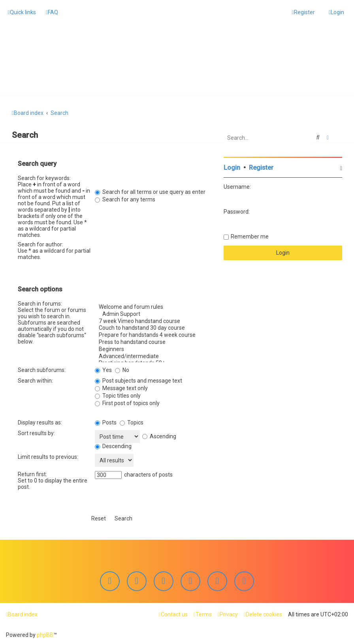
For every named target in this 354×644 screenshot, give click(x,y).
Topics (132, 421)
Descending (113, 445)
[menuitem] (52, 12)
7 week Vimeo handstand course (150, 320)
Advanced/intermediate (150, 355)
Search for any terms (125, 198)
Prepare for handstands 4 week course (150, 334)
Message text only (121, 387)
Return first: (32, 473)
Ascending (159, 435)
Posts (106, 421)
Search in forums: (40, 302)
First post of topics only (127, 402)
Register (261, 166)
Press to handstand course (150, 341)
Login (232, 166)
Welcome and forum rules (150, 306)
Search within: (35, 379)
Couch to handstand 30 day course (150, 327)
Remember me (250, 235)
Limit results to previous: (48, 456)
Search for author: (40, 243)
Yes (103, 369)
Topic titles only (118, 394)
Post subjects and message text (138, 379)
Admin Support (150, 313)
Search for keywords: (44, 177)
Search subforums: (42, 369)
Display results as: (40, 421)
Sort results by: (36, 432)
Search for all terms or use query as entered (153, 191)
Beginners (150, 348)
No (122, 369)
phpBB (45, 635)
